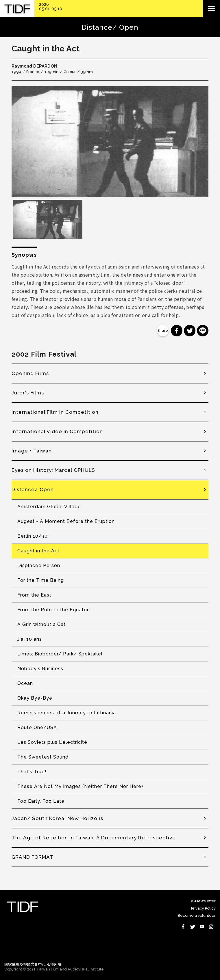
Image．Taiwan (32, 451)
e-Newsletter (203, 901)
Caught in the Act (38, 551)
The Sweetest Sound (43, 757)
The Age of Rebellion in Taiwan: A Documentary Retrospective (94, 838)
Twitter (193, 927)
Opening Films (30, 373)
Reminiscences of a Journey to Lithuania (67, 713)
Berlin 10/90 (33, 536)
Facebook (183, 927)
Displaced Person (39, 566)
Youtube (202, 927)
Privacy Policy (203, 908)
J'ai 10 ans (30, 639)
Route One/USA (37, 727)
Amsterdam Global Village (49, 507)
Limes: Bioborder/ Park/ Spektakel (60, 654)
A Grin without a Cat (41, 624)
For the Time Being (41, 580)
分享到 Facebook (177, 331)
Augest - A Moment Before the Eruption (66, 521)
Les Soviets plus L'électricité (52, 742)
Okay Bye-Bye (35, 698)
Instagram (211, 927)
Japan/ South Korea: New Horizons (57, 818)
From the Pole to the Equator (53, 610)
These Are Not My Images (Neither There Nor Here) (80, 786)
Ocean (25, 683)
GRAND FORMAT (33, 857)
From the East (34, 595)
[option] (110, 142)
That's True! (32, 772)
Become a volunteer (197, 915)
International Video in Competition (57, 431)
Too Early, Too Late (41, 801)
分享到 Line (203, 331)
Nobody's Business (40, 669)
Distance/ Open (33, 489)
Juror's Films (28, 393)
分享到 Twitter (190, 331)
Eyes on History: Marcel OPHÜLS (53, 470)
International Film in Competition (55, 412)
